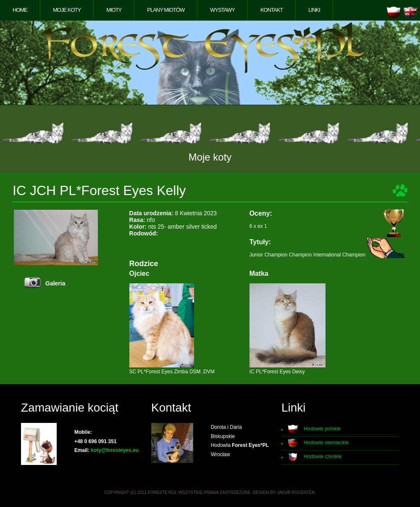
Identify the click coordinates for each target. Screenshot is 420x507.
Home (20, 10)
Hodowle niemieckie (326, 443)
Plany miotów (166, 10)
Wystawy (222, 10)
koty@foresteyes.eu (115, 450)
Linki (314, 10)
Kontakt (272, 10)
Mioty (114, 10)
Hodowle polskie (322, 429)
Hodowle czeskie (323, 457)
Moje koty (67, 10)
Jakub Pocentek (296, 492)
